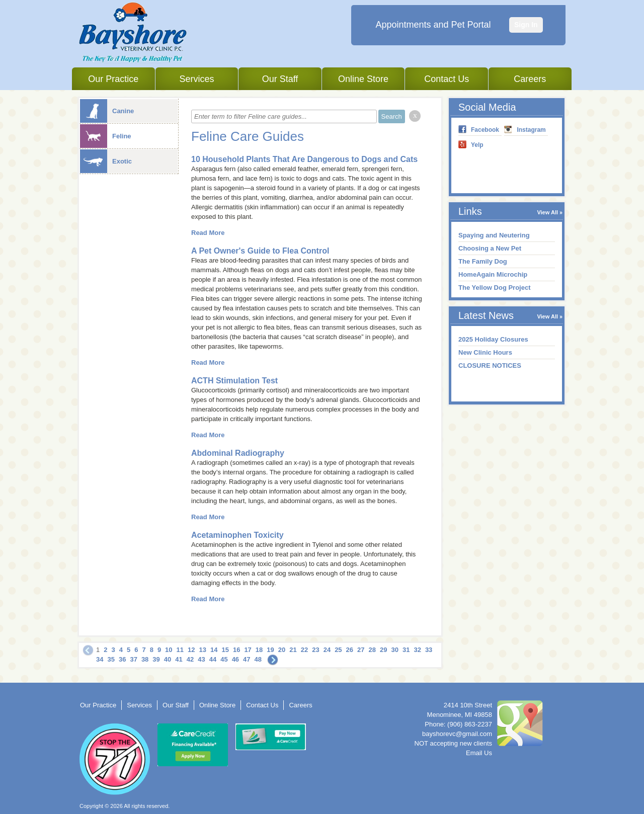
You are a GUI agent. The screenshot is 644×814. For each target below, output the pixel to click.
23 (315, 650)
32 (417, 650)
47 (247, 659)
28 (372, 650)
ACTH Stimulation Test (234, 381)
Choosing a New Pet (490, 248)
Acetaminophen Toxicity (237, 535)
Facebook (485, 130)
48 (258, 659)
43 (201, 659)
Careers (530, 79)
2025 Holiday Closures (493, 339)
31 (406, 650)
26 (350, 650)
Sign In (526, 25)
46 (235, 659)
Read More (208, 233)
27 (361, 650)
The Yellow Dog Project (495, 288)
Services (196, 79)
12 (191, 650)
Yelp (477, 145)
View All (547, 212)
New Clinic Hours (485, 352)
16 (236, 650)
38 (145, 659)
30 (394, 650)
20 (282, 650)
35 (111, 659)
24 (327, 650)
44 (213, 659)
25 (338, 650)
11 (180, 650)
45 (224, 659)
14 (214, 650)
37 (133, 659)
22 (304, 650)
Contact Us (447, 79)
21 (293, 650)
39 (156, 659)
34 (100, 659)
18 (259, 650)
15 (225, 650)
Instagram (531, 130)
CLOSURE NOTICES (490, 365)
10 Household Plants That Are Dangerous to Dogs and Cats (304, 159)
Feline (106, 136)
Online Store (363, 79)
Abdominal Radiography (238, 453)
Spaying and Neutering (494, 235)
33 (429, 650)
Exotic (106, 161)
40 (168, 659)
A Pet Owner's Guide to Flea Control (260, 251)
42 (190, 659)
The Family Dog (483, 261)
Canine (107, 111)
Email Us (479, 753)
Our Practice (113, 79)
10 (169, 650)
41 (179, 659)
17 (248, 650)
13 (203, 650)
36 (122, 659)
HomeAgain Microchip (493, 274)
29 (383, 650)
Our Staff (280, 79)
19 (270, 650)
